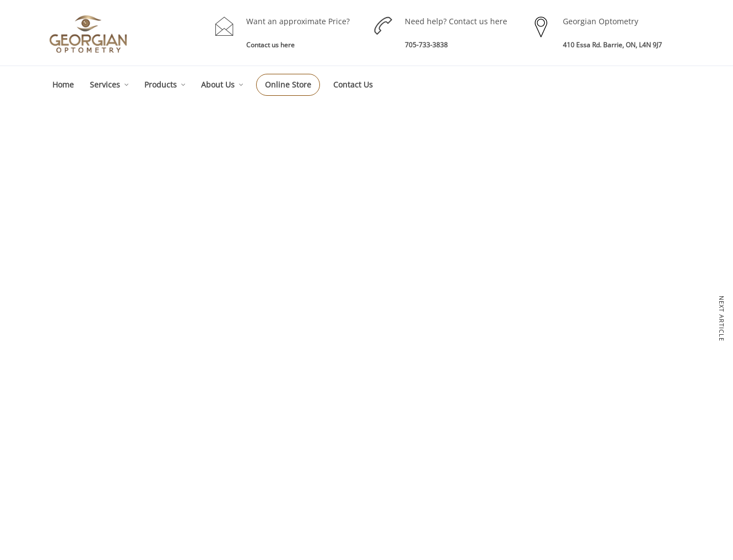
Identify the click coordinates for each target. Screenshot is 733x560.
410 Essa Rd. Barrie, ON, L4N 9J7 (612, 45)
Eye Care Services (332, 402)
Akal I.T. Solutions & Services (629, 542)
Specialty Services (332, 457)
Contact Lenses (453, 429)
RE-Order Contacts (458, 447)
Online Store (288, 85)
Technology (573, 429)
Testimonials (575, 447)
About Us (218, 85)
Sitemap (568, 466)
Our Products (450, 393)
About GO (570, 393)
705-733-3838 (426, 45)
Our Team (571, 411)
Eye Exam (319, 420)
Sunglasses (447, 466)
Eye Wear (444, 411)
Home (63, 85)
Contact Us (353, 85)
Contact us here (270, 45)
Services (105, 85)
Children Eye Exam (333, 439)
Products (161, 85)
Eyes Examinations (207, 377)
